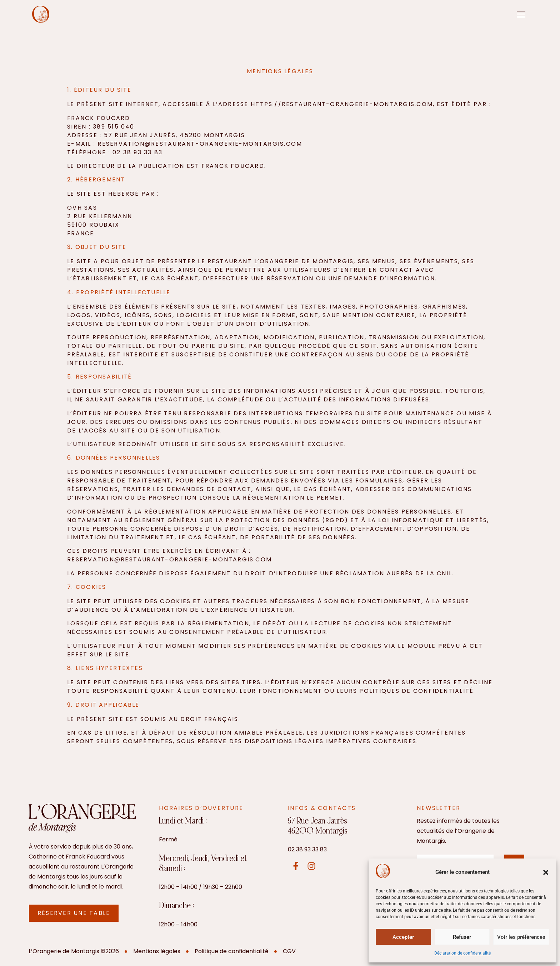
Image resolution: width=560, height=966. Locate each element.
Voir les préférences (521, 937)
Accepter (403, 937)
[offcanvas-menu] (521, 14)
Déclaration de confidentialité (462, 953)
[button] (546, 872)
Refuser (462, 937)
